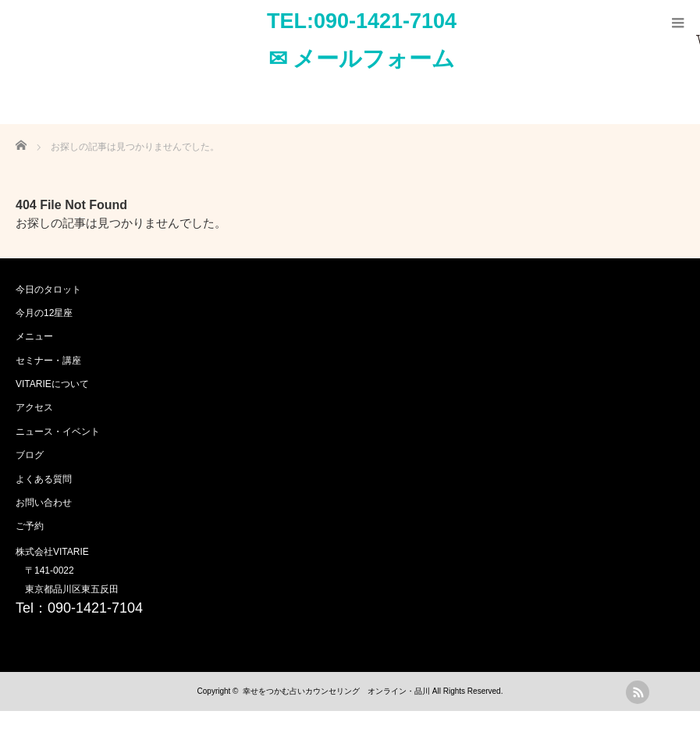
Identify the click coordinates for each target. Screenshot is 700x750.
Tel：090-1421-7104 (79, 608)
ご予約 (30, 526)
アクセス (34, 407)
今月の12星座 (44, 313)
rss (638, 692)
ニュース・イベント (58, 432)
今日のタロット (48, 290)
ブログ (30, 455)
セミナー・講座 (48, 361)
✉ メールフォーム (362, 59)
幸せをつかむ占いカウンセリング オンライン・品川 (336, 691)
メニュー (34, 336)
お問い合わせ (44, 503)
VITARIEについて (52, 384)
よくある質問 (44, 479)
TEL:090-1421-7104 (362, 21)
